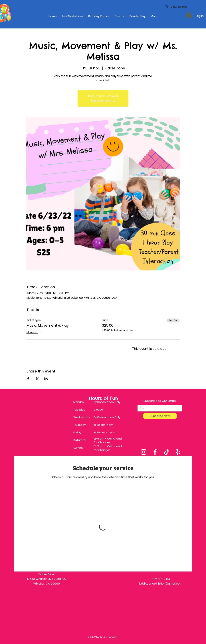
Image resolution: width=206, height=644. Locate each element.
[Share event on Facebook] (28, 379)
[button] (189, 14)
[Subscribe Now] (160, 416)
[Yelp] (178, 452)
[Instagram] (144, 452)
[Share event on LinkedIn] (46, 379)
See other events (103, 101)
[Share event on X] (37, 379)
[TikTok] (166, 452)
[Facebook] (155, 452)
